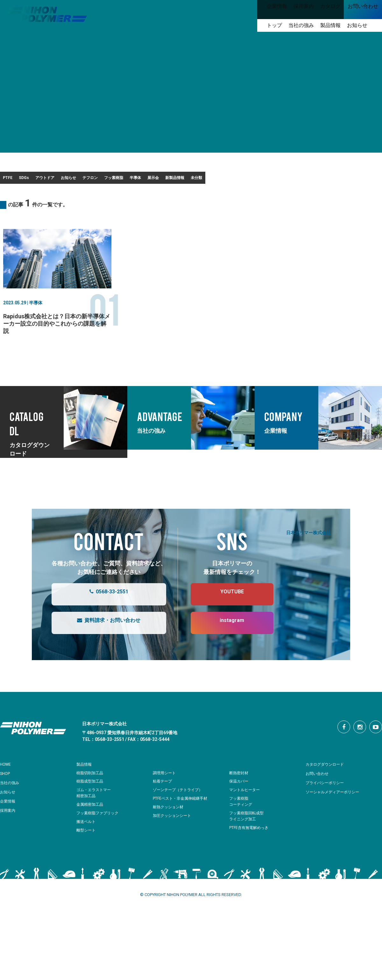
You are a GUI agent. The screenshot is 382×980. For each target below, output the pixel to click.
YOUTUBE (226, 615)
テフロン (171, 180)
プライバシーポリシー (328, 803)
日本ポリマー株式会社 (308, 552)
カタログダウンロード (328, 784)
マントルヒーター (246, 810)
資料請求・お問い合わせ (102, 643)
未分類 (16, 196)
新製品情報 (329, 180)
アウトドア (88, 180)
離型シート (87, 850)
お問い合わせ (319, 794)
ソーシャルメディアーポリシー (337, 812)
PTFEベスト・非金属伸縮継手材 (182, 819)
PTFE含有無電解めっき (251, 848)
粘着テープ (163, 801)
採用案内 (9, 831)
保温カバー (240, 801)
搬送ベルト (87, 842)
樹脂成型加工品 (91, 801)
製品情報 (85, 784)
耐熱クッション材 (169, 827)
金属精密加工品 (91, 825)
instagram (226, 643)
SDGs (49, 180)
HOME (7, 784)
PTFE (15, 180)
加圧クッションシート (173, 836)
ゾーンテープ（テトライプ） (180, 810)
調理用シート (165, 793)
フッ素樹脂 (213, 180)
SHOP (6, 794)
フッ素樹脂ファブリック (99, 833)
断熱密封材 (240, 793)
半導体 (253, 180)
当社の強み (11, 803)
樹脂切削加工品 (91, 793)
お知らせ (131, 180)
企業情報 (9, 821)
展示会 (289, 180)
